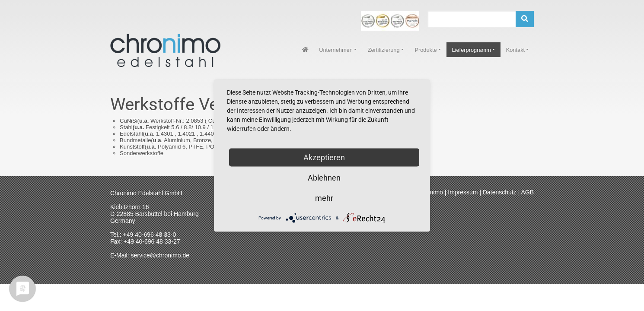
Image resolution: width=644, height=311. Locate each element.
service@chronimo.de (160, 255)
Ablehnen (324, 178)
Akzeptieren (324, 157)
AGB (527, 192)
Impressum (463, 192)
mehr (324, 198)
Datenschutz (500, 192)
